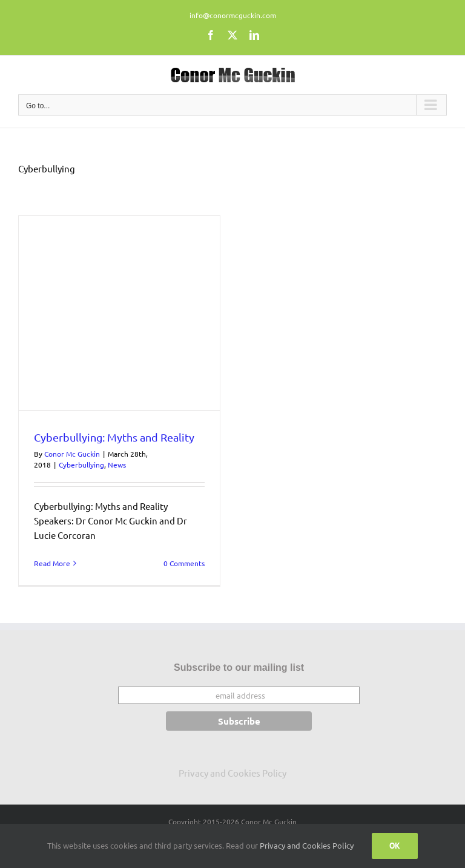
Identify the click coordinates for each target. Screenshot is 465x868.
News (117, 465)
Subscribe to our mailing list (239, 667)
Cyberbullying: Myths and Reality (114, 437)
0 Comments (184, 563)
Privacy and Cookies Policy (232, 773)
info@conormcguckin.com (233, 15)
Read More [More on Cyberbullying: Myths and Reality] (52, 563)
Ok (395, 846)
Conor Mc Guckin (72, 454)
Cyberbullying (81, 465)
